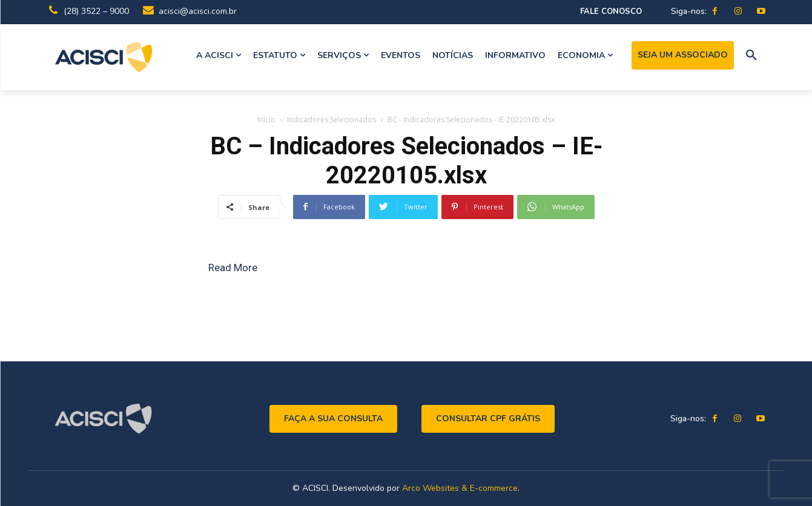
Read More (233, 268)
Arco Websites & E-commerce (460, 488)
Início (266, 120)
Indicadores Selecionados (332, 120)
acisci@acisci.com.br (198, 11)
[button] (751, 56)
